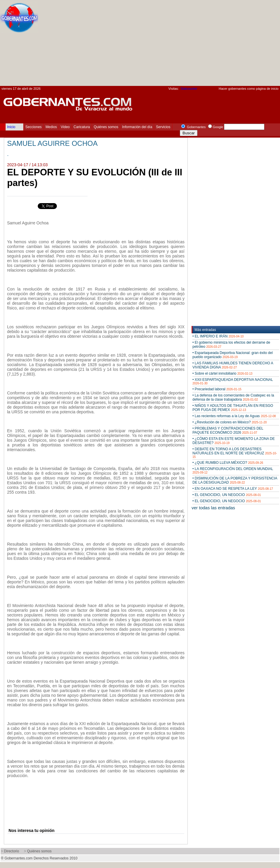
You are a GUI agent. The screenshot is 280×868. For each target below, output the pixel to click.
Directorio (11, 851)
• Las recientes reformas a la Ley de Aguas (234, 416)
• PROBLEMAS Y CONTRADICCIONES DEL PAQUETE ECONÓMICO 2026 (228, 430)
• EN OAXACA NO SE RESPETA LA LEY (233, 489)
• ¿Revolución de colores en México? (230, 422)
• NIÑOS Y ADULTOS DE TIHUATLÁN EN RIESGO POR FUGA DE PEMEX (233, 408)
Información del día (137, 127)
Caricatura (82, 127)
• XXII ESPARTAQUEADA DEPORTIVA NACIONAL (233, 381)
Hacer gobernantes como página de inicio (249, 89)
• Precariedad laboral (217, 389)
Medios (51, 127)
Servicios (163, 127)
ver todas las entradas (213, 508)
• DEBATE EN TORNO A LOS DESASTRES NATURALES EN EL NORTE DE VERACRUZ (235, 453)
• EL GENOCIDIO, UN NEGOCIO (227, 495)
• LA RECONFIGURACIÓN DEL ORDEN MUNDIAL (233, 470)
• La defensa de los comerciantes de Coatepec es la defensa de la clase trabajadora (233, 397)
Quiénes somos (106, 127)
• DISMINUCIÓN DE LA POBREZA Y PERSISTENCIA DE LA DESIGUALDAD (235, 480)
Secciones (33, 127)
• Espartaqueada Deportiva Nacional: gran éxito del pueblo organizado (233, 355)
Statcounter (189, 89)
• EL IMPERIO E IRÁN (218, 336)
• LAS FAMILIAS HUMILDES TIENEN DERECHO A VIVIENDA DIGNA (233, 365)
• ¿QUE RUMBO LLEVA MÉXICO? (228, 463)
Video (65, 127)
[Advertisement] (200, 45)
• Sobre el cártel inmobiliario (222, 373)
